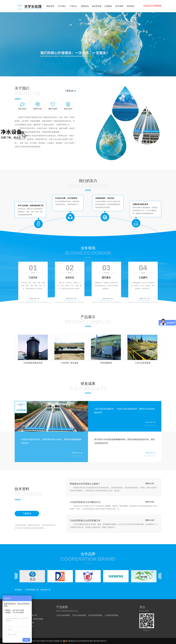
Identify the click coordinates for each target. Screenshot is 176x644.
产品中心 (73, 6)
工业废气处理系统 (111, 615)
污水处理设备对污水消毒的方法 (85, 502)
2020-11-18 (150, 520)
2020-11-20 (150, 502)
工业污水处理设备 (143, 363)
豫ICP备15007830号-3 (98, 641)
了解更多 (69, 91)
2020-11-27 (150, 483)
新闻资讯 (85, 6)
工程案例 (108, 6)
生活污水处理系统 (79, 615)
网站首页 (50, 6)
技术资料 (119, 6)
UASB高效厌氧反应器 (33, 363)
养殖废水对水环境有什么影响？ (85, 484)
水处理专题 (96, 6)
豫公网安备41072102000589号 (76, 641)
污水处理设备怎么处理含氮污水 (85, 520)
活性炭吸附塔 (106, 363)
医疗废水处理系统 (95, 615)
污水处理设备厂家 (32, 590)
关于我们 (62, 6)
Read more (33, 298)
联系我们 (131, 6)
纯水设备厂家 (45, 590)
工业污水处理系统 (63, 615)
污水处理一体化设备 (70, 363)
